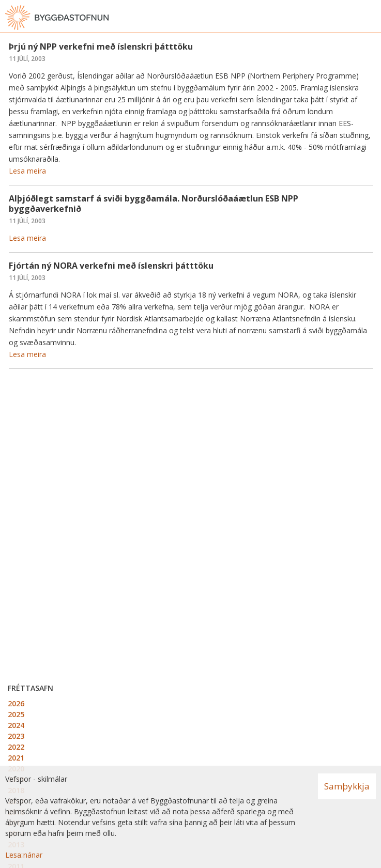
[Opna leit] (350, 18)
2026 (16, 703)
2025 (16, 714)
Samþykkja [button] (347, 786)
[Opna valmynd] (371, 18)
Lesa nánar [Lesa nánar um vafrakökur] (24, 855)
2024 (16, 725)
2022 (16, 747)
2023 (16, 736)
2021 (16, 758)
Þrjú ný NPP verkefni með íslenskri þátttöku (101, 47)
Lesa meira (27, 171)
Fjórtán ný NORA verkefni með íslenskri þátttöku (111, 266)
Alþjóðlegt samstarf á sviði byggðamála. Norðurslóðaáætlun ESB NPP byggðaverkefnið (154, 203)
